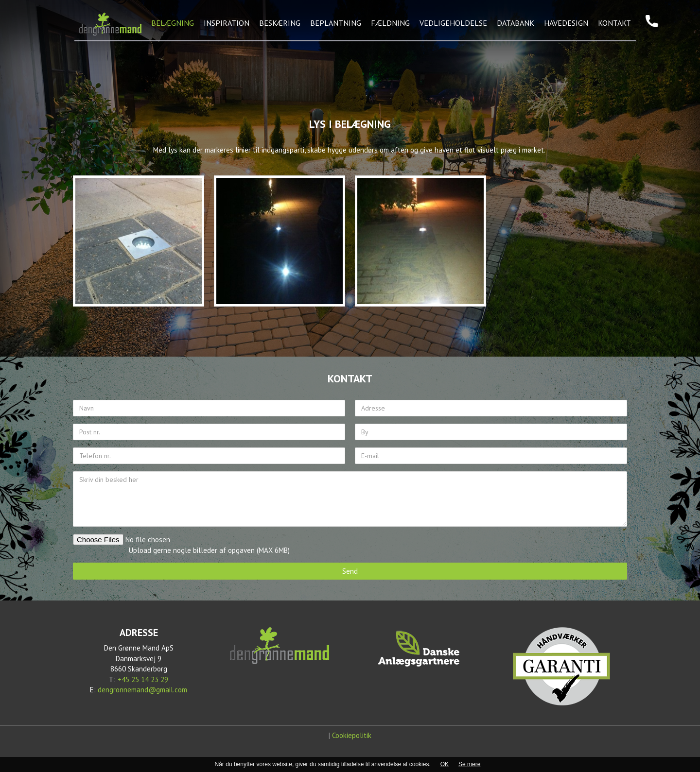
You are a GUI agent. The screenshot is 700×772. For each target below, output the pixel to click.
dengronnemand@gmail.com (142, 690)
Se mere (469, 764)
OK (445, 764)
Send (350, 571)
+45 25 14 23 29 (143, 679)
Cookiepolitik (352, 735)
